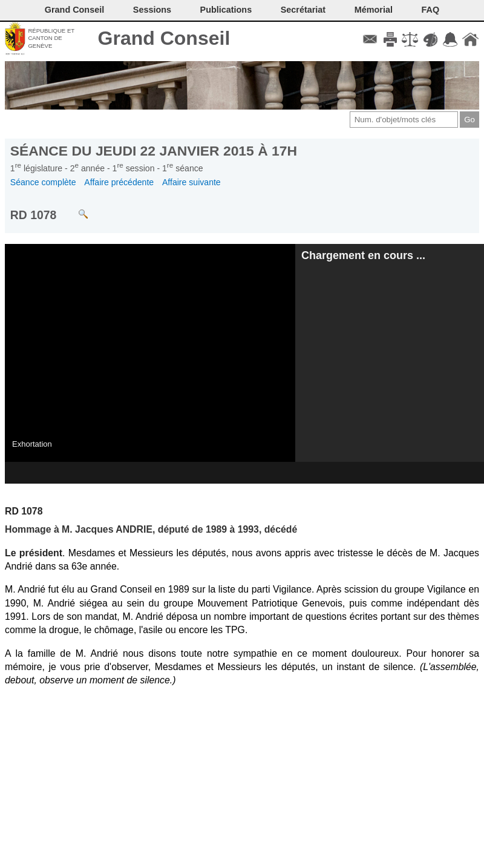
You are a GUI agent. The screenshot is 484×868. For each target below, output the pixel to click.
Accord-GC (450, 39)
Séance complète (43, 182)
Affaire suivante (191, 182)
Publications (226, 10)
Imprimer (390, 39)
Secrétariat (303, 10)
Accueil (470, 39)
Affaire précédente (119, 182)
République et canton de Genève (51, 38)
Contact (370, 39)
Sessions (152, 10)
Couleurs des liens (430, 39)
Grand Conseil (164, 38)
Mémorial (374, 10)
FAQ (431, 10)
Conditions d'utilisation (410, 39)
